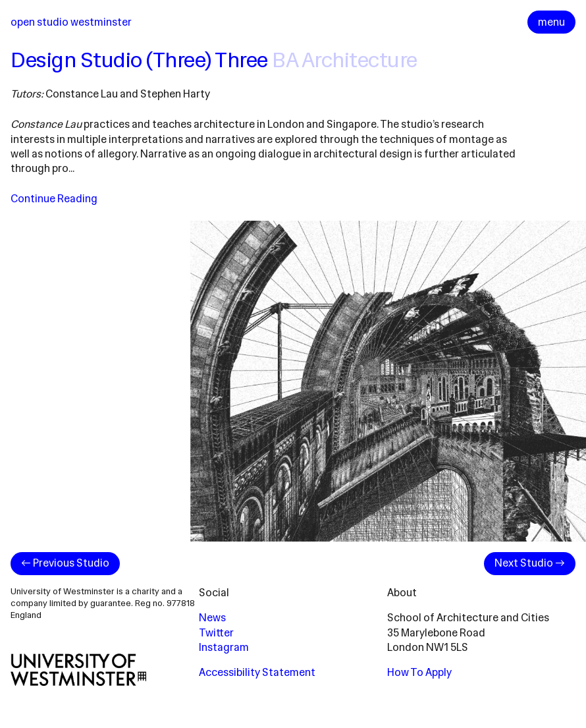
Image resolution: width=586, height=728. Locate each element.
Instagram (224, 647)
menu (551, 22)
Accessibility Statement (257, 672)
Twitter (216, 633)
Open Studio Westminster (71, 22)
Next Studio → (530, 563)
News (212, 618)
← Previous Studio (65, 563)
